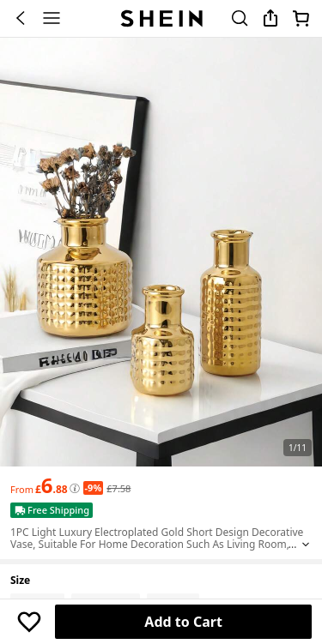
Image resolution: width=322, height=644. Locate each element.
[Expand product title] (306, 545)
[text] (52, 485)
